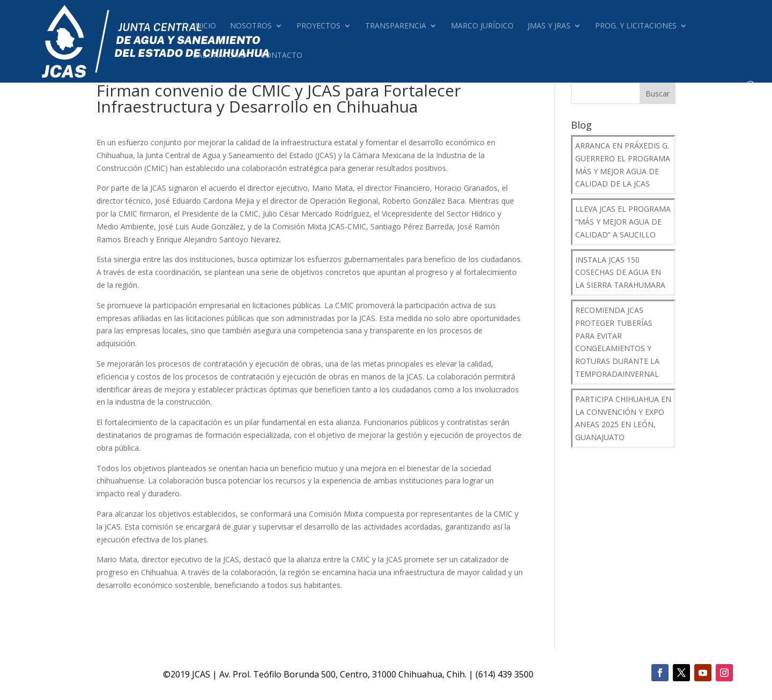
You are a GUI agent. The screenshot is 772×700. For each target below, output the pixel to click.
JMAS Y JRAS (549, 26)
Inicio (205, 26)
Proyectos (318, 26)
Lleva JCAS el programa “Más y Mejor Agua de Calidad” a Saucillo (623, 222)
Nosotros (251, 26)
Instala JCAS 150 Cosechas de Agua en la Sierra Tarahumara (620, 273)
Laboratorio (220, 56)
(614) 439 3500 (504, 674)
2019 (180, 674)
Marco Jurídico (482, 26)
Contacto (281, 56)
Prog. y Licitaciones (636, 26)
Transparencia (396, 26)
